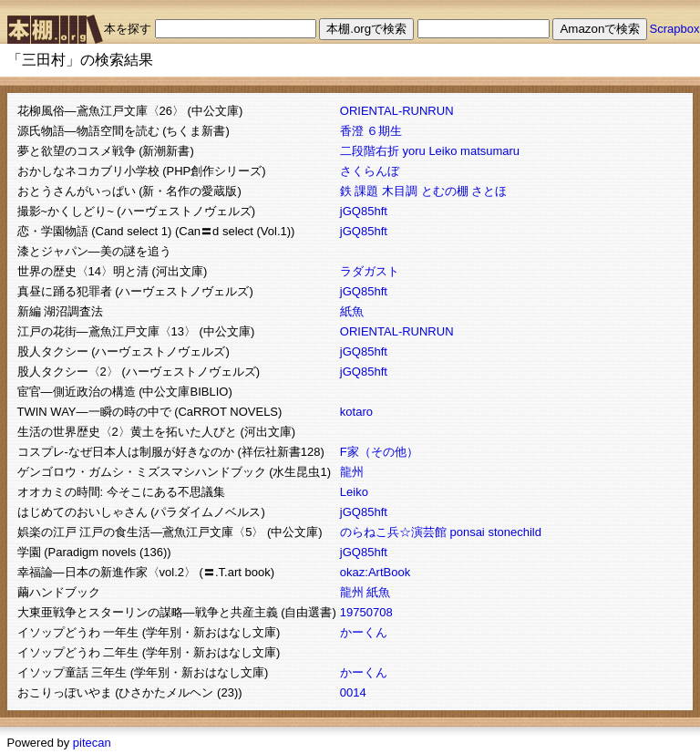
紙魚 (352, 311)
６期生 (384, 131)
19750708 (366, 612)
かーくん (364, 632)
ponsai (467, 532)
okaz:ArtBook (375, 572)
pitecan (92, 743)
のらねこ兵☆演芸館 (393, 532)
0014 (353, 692)
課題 (366, 191)
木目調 (400, 191)
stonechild (515, 532)
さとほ (489, 191)
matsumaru (490, 151)
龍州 (352, 472)
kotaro (356, 412)
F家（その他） (379, 452)
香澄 (352, 131)
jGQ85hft (364, 211)
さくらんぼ (370, 171)
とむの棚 (445, 191)
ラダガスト (370, 271)
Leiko (443, 151)
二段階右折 (370, 151)
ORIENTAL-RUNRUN (397, 111)
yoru (413, 151)
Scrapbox (675, 29)
